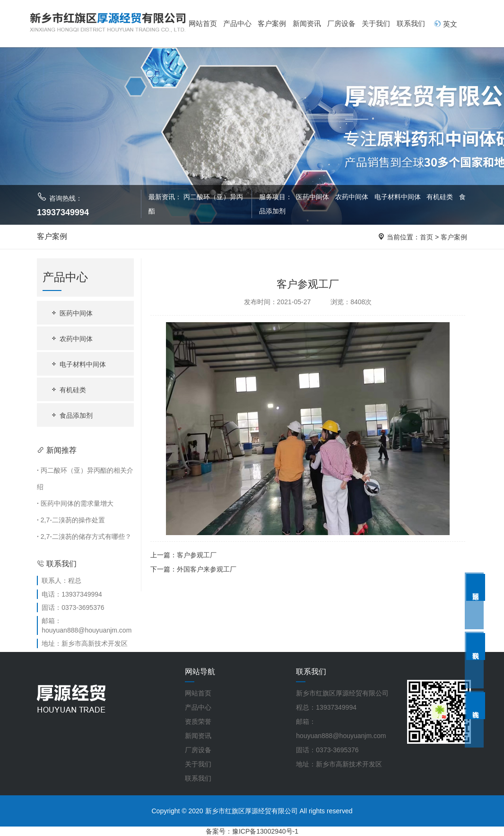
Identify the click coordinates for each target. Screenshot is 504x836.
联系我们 (411, 23)
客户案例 (272, 23)
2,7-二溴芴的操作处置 (71, 520)
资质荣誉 (198, 722)
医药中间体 (313, 197)
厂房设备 (341, 23)
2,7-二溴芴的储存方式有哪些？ (84, 537)
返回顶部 (476, 587)
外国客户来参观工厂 (207, 569)
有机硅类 (441, 197)
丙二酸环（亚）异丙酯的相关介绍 (85, 479)
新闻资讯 (307, 23)
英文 (445, 24)
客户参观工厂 (197, 555)
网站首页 (203, 23)
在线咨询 (476, 706)
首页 (426, 237)
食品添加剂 (71, 415)
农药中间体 (353, 197)
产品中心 (237, 23)
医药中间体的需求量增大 (75, 503)
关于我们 (376, 23)
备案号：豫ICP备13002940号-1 (252, 831)
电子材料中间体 (399, 197)
